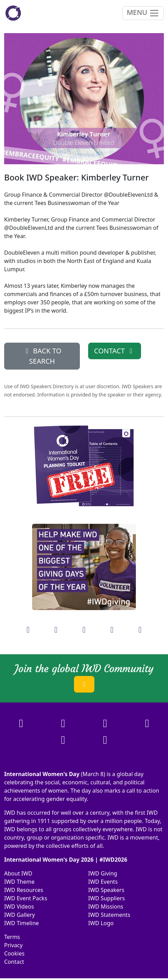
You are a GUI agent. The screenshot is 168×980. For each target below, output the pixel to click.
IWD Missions (106, 906)
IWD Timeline (21, 923)
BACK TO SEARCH (42, 356)
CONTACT (115, 351)
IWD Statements (109, 915)
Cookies (14, 953)
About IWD (18, 873)
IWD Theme (19, 882)
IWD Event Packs (26, 898)
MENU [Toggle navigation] (143, 13)
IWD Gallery (20, 915)
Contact (14, 962)
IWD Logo (101, 923)
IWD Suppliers (106, 898)
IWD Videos (19, 906)
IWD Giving (103, 873)
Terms (12, 937)
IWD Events (103, 882)
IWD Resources (24, 890)
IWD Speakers (106, 890)
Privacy (13, 945)
